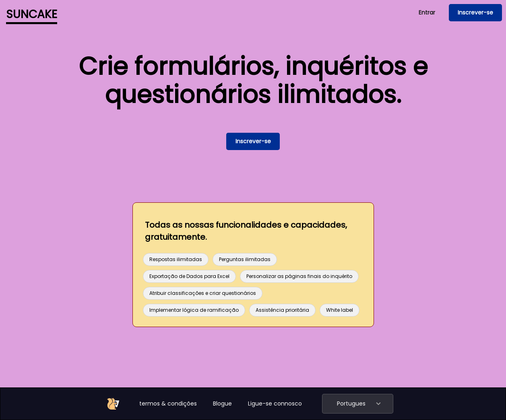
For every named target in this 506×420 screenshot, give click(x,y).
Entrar (427, 12)
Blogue (222, 404)
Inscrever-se (475, 12)
